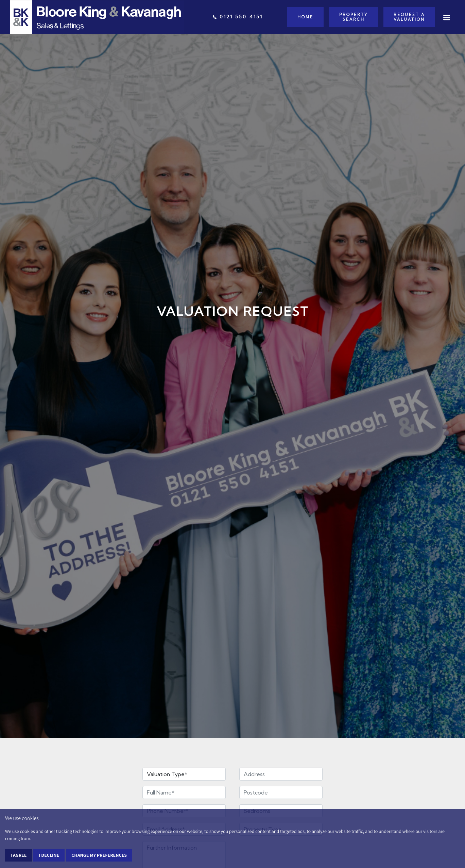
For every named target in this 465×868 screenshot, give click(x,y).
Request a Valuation (409, 17)
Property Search (354, 17)
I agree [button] (19, 855)
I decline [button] (49, 855)
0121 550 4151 (238, 17)
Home (305, 17)
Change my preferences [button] (99, 855)
